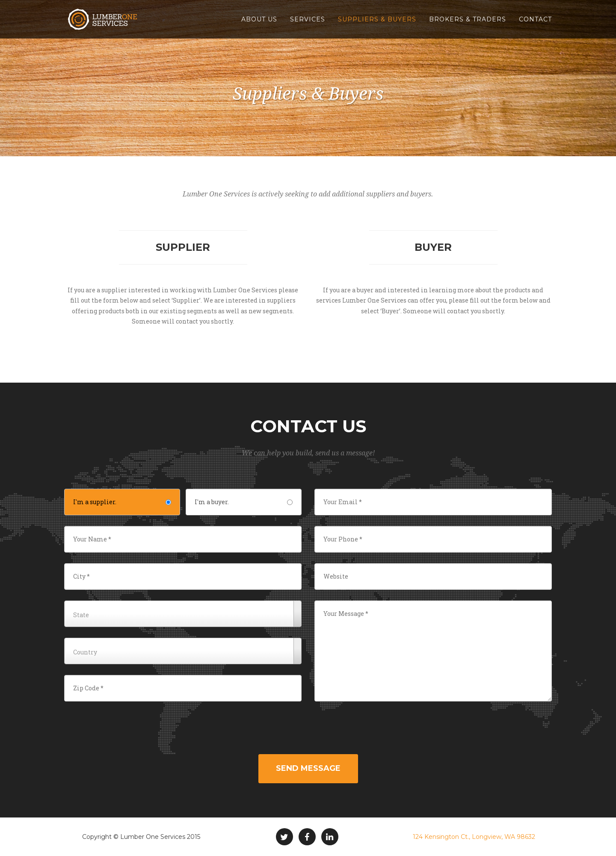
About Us (259, 19)
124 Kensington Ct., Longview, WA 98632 (474, 837)
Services (308, 19)
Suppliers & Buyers (377, 19)
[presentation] (308, 729)
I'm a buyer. (244, 502)
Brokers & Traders (468, 19)
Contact (535, 19)
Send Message (308, 768)
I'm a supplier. (122, 502)
